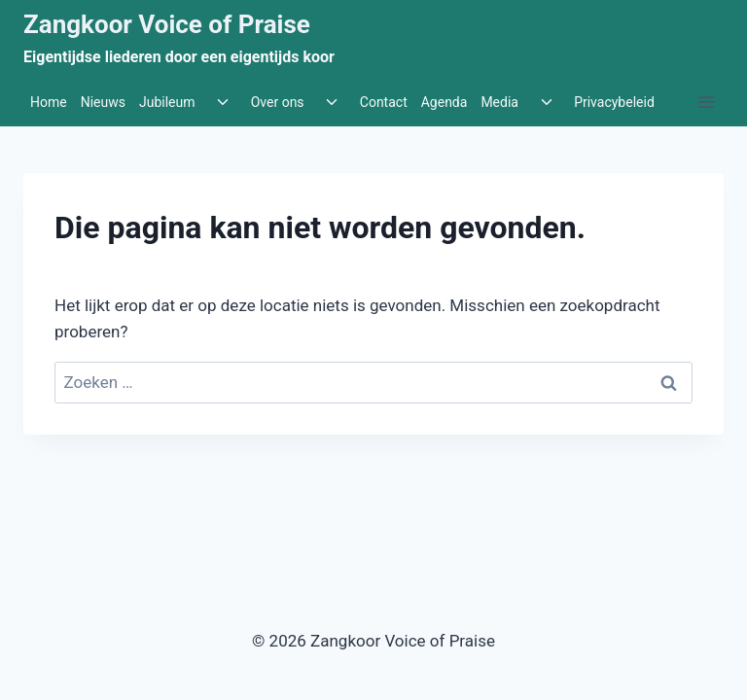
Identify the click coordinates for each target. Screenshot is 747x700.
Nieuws (103, 102)
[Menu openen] (706, 103)
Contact (384, 102)
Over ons (278, 102)
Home (49, 102)
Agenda (445, 102)
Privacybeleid (614, 102)
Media (499, 102)
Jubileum (167, 102)
